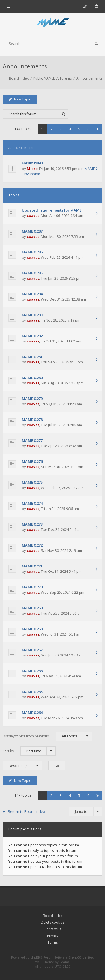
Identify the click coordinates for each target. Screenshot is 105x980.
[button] (98, 129)
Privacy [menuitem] (53, 936)
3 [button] (61, 129)
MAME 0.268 (32, 629)
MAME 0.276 (32, 461)
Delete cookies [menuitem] (53, 922)
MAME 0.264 (32, 713)
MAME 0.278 (32, 420)
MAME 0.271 (32, 566)
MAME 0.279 (32, 399)
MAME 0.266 (32, 671)
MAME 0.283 (32, 315)
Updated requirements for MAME (52, 210)
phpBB (35, 957)
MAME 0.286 (32, 252)
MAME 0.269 (32, 608)
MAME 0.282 (32, 336)
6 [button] (88, 129)
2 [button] (51, 129)
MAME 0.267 (32, 650)
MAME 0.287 (32, 231)
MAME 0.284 (32, 294)
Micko (32, 169)
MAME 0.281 (32, 357)
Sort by (29, 751)
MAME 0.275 (32, 482)
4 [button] (70, 129)
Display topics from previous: (47, 736)
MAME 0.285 (32, 273)
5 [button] (79, 129)
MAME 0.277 (32, 440)
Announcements (25, 66)
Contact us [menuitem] (53, 929)
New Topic (20, 99)
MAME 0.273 (32, 524)
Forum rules (32, 163)
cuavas (33, 215)
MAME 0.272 (32, 545)
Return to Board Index (26, 811)
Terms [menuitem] (53, 942)
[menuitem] (96, 6)
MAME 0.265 (32, 692)
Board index (53, 916)
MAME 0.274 (32, 503)
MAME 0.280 (32, 378)
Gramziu (66, 962)
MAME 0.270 (32, 587)
